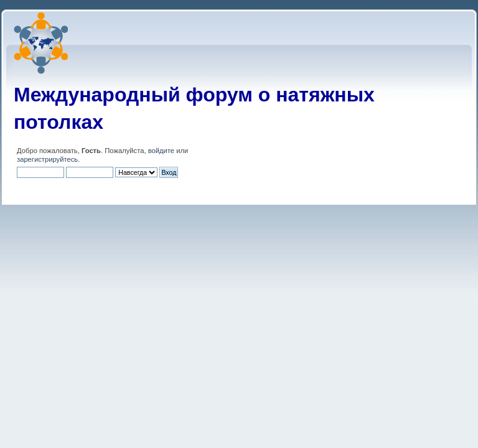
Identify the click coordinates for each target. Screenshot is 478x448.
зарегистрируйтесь (47, 159)
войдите (161, 151)
